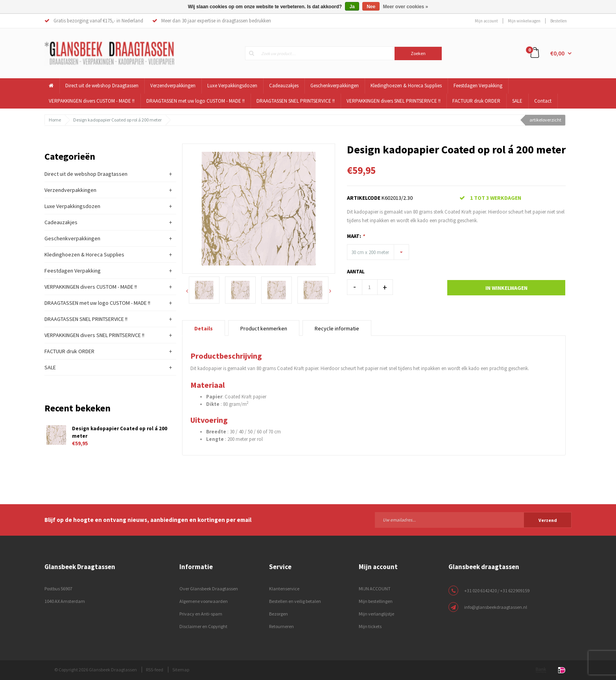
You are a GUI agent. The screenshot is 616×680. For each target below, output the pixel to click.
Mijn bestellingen (376, 601)
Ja (352, 7)
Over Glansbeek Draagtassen (209, 589)
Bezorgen (278, 614)
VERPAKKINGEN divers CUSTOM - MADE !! (92, 101)
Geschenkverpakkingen (335, 86)
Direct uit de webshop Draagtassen (102, 86)
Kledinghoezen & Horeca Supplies (406, 86)
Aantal (356, 272)
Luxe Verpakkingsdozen (232, 86)
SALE (517, 101)
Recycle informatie (337, 328)
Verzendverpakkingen (173, 86)
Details (204, 328)
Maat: (356, 236)
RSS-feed (155, 670)
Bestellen (559, 21)
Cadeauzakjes (284, 86)
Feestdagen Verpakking (478, 86)
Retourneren (281, 626)
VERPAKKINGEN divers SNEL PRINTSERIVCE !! (394, 101)
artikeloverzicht (545, 120)
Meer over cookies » (406, 7)
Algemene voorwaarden (204, 601)
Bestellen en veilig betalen (295, 601)
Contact (543, 101)
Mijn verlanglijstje (376, 614)
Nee (371, 7)
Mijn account (486, 21)
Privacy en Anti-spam (201, 614)
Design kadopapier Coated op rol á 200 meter (117, 120)
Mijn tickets (370, 626)
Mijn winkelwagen (524, 21)
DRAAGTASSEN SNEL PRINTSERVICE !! (296, 101)
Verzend (548, 520)
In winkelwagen (506, 288)
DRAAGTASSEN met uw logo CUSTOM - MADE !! (195, 101)
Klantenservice (284, 589)
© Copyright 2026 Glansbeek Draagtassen (96, 670)
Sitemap (181, 670)
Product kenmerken (264, 328)
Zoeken (418, 53)
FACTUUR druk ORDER (476, 101)
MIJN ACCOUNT (375, 589)
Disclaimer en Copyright (203, 626)
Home (55, 120)
